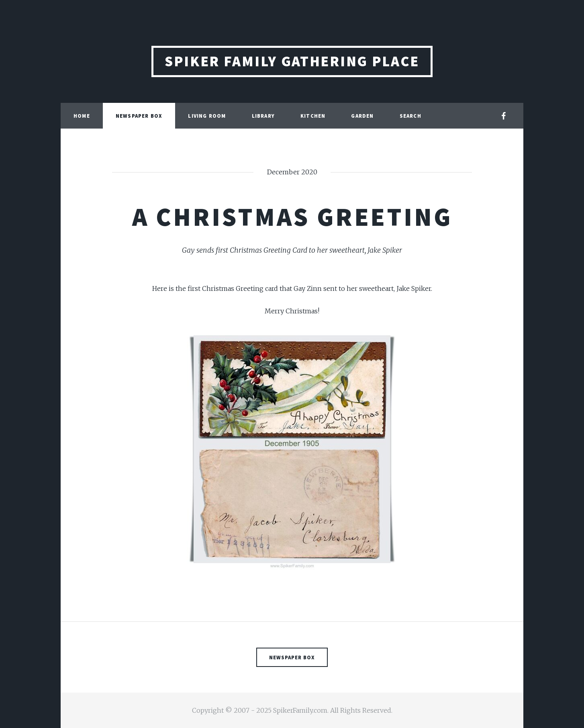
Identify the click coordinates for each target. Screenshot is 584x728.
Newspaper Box (139, 116)
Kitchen (313, 116)
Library (263, 116)
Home (82, 116)
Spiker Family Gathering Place (292, 61)
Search (410, 116)
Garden (362, 116)
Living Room (207, 116)
